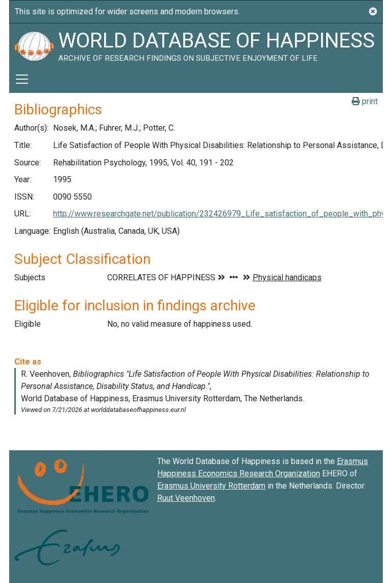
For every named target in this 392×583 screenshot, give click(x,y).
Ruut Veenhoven (186, 498)
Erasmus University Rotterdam (211, 486)
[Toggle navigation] (22, 79)
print (365, 101)
